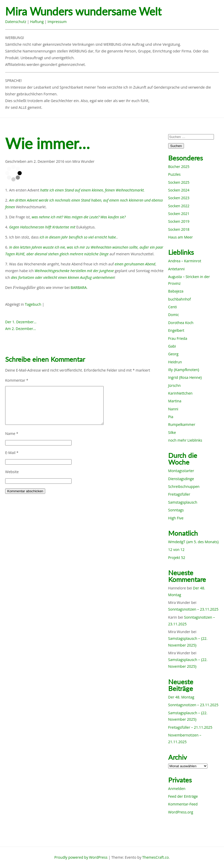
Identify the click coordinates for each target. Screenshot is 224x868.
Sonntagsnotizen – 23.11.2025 (193, 609)
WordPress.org (181, 812)
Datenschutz (16, 22)
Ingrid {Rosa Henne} (185, 377)
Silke (172, 432)
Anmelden (177, 789)
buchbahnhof (180, 299)
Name (12, 433)
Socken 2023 (179, 198)
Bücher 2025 (179, 167)
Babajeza (176, 291)
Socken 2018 (179, 229)
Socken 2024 (179, 190)
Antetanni (176, 269)
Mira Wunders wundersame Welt (83, 11)
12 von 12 (176, 550)
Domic (174, 315)
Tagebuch (33, 304)
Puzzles (174, 174)
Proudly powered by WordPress (81, 857)
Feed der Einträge (183, 796)
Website (12, 472)
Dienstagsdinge (181, 479)
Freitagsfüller (179, 494)
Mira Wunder (83, 161)
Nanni (173, 409)
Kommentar (17, 380)
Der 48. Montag (181, 697)
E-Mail (12, 453)
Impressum (57, 22)
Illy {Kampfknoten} (184, 370)
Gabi (172, 346)
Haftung (37, 22)
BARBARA (79, 287)
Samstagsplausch (183, 502)
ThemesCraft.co (156, 857)
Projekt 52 (177, 558)
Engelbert (176, 330)
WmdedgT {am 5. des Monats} (194, 542)
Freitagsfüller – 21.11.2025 (190, 727)
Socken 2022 (179, 206)
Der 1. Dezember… (21, 322)
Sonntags (176, 510)
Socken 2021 (179, 214)
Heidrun (175, 362)
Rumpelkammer (182, 424)
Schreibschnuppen (184, 486)
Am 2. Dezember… (21, 329)
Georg (173, 354)
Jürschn (175, 385)
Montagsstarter (181, 471)
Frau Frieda (178, 338)
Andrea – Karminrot (185, 261)
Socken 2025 (179, 182)
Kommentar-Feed (183, 804)
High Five (176, 518)
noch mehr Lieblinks (185, 440)
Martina (175, 401)
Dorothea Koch (181, 323)
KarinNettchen (180, 393)
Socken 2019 (179, 221)
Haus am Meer (180, 237)
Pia (171, 417)
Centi (173, 307)
